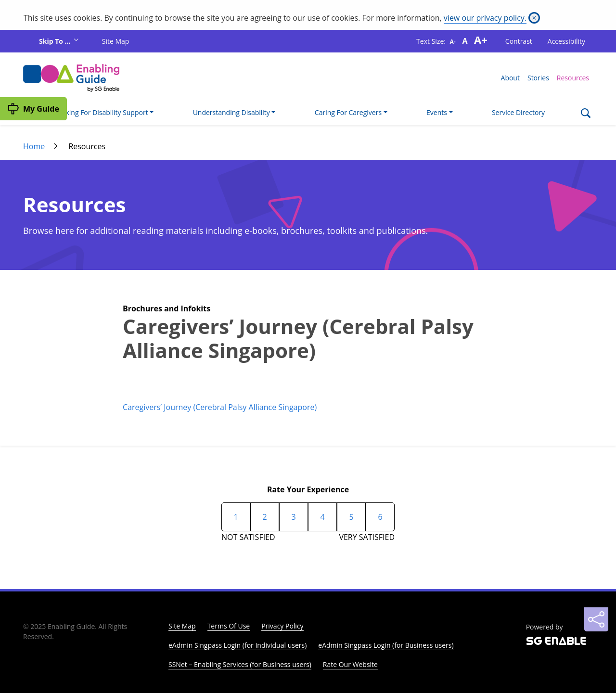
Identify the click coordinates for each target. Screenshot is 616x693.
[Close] (534, 18)
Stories (538, 78)
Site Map (116, 41)
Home (34, 146)
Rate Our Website (350, 664)
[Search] (585, 114)
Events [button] (437, 112)
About (510, 78)
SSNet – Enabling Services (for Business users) (240, 664)
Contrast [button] (519, 41)
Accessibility (566, 41)
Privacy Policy (282, 626)
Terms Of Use (229, 626)
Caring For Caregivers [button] (348, 112)
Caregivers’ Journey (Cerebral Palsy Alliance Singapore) (220, 407)
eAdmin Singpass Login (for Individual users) (237, 645)
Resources (573, 78)
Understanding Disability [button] (231, 112)
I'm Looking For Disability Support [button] (96, 112)
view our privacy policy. (485, 18)
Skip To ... (56, 41)
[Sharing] (596, 619)
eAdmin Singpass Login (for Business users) (386, 645)
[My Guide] (33, 109)
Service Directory (518, 112)
